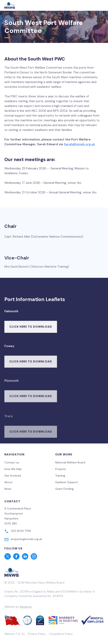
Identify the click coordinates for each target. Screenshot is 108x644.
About (8, 482)
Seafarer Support (67, 482)
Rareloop (26, 607)
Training (60, 476)
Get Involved (13, 476)
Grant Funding (64, 489)
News (8, 489)
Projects (61, 469)
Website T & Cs (15, 634)
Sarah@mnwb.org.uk (79, 144)
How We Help (13, 469)
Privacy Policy (37, 634)
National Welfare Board (70, 462)
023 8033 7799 (21, 531)
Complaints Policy (61, 634)
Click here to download (31, 330)
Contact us (12, 462)
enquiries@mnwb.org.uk (26, 539)
